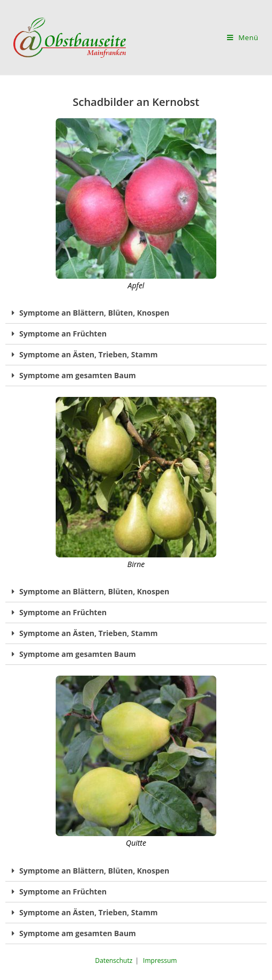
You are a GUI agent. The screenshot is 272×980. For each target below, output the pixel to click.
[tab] (136, 313)
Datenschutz (114, 960)
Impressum (160, 960)
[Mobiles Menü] (243, 37)
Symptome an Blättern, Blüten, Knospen (94, 313)
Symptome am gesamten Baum (78, 375)
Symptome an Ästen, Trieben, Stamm (88, 354)
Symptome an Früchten (63, 334)
